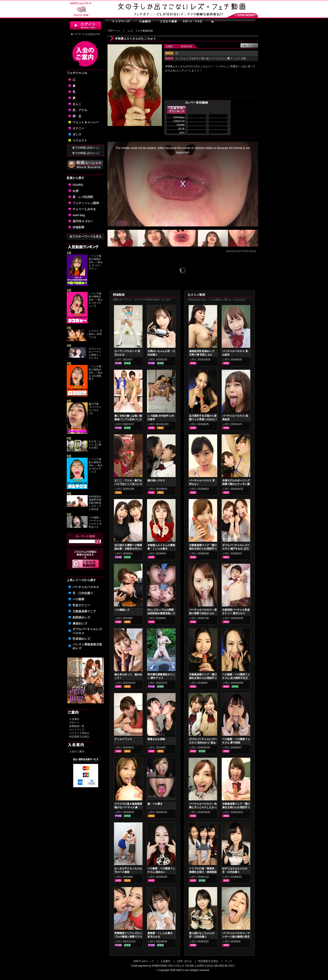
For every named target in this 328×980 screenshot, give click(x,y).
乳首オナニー (81, 605)
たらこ (225, 58)
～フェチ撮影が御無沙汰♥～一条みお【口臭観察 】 (96, 373)
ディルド (235, 58)
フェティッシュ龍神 (86, 203)
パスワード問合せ (79, 733)
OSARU (78, 185)
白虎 (76, 191)
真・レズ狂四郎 (83, 197)
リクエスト (80, 140)
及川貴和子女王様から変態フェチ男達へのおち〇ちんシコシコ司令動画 (203, 419)
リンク (228, 961)
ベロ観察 (78, 599)
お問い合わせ (184, 961)
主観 (243, 58)
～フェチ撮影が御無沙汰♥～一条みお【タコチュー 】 (96, 300)
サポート (74, 723)
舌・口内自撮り (83, 593)
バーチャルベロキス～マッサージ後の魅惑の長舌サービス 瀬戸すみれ (236, 937)
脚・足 (77, 116)
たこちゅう (182, 58)
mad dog (79, 215)
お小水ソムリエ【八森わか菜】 (95, 444)
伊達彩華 (78, 227)
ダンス (77, 134)
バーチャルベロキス (86, 587)
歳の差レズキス (156, 480)
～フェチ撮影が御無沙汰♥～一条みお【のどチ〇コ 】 (96, 465)
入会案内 (74, 719)
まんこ (77, 104)
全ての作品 (86, 148)
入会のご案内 (77, 751)
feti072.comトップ (144, 961)
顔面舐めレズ (81, 617)
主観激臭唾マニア (84, 611)
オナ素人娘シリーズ (204, 58)
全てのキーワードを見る (86, 236)
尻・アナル (80, 110)
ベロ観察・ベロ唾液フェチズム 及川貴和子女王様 (236, 678)
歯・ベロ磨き (155, 804)
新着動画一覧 (77, 726)
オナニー (78, 128)
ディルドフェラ (123, 739)
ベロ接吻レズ (122, 610)
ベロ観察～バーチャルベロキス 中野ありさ (95, 522)
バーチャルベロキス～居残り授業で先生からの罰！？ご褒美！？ (203, 613)
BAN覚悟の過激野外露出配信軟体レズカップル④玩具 (95, 503)
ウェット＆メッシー (86, 122)
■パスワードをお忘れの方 (85, 34)
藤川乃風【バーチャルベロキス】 (95, 409)
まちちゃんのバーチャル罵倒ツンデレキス (95, 353)
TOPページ (114, 31)
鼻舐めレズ (80, 623)
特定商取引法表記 (79, 737)
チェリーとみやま (84, 209)
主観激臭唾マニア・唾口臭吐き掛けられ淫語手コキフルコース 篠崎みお (236, 807)
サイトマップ (77, 730)
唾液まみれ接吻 (156, 739)
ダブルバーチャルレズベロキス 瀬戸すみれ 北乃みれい (236, 549)
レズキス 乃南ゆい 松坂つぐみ (95, 334)
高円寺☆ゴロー (83, 221)
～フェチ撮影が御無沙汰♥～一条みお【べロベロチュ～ (96, 262)
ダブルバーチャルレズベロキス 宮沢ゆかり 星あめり (203, 743)
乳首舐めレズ (81, 639)
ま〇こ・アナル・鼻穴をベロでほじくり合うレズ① (128, 484)
